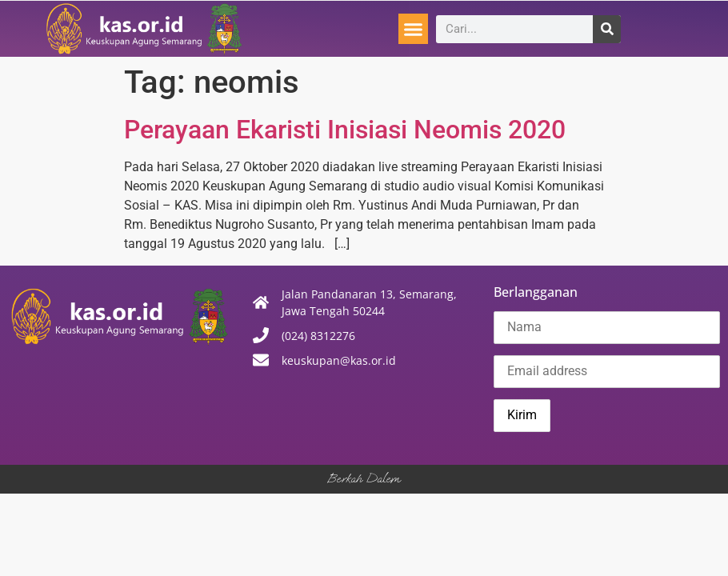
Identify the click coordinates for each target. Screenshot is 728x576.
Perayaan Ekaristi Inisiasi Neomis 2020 (345, 130)
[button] (414, 29)
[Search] (607, 29)
